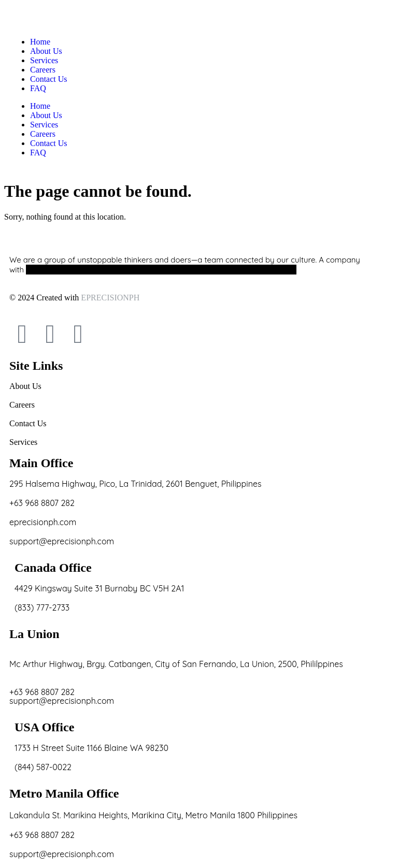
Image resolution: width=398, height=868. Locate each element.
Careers (43, 134)
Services (44, 125)
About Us (46, 115)
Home (40, 106)
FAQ (38, 153)
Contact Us (49, 143)
